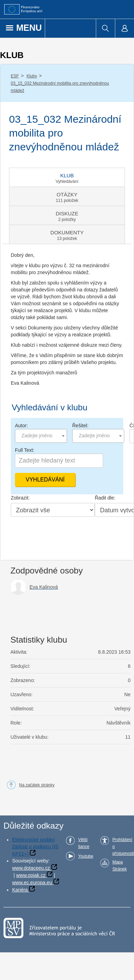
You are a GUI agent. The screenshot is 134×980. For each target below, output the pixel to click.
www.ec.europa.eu (32, 883)
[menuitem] (105, 28)
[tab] (67, 177)
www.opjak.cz (31, 875)
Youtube (86, 856)
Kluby (32, 76)
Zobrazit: (20, 498)
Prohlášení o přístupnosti (123, 847)
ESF (15, 76)
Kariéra (20, 890)
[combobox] (41, 436)
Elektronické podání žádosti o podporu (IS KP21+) (35, 847)
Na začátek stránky (37, 785)
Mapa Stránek (120, 866)
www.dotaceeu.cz (31, 868)
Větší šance (84, 843)
